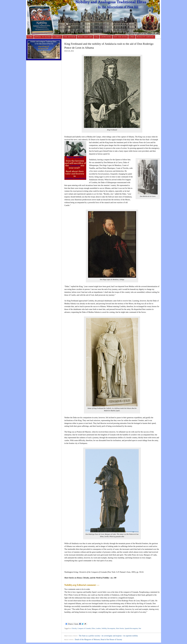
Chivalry (74, 628)
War (140, 628)
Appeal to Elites (43, 37)
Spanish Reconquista (131, 628)
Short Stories (120, 628)
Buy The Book (120, 37)
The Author (70, 37)
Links (132, 37)
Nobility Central (145, 37)
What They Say (85, 37)
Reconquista (111, 628)
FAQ (96, 37)
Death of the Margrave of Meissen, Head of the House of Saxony (98, 640)
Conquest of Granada (84, 628)
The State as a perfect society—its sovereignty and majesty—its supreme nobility (108, 636)
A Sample (57, 37)
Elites (93, 628)
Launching (106, 37)
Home (30, 37)
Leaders (98, 628)
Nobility (104, 628)
